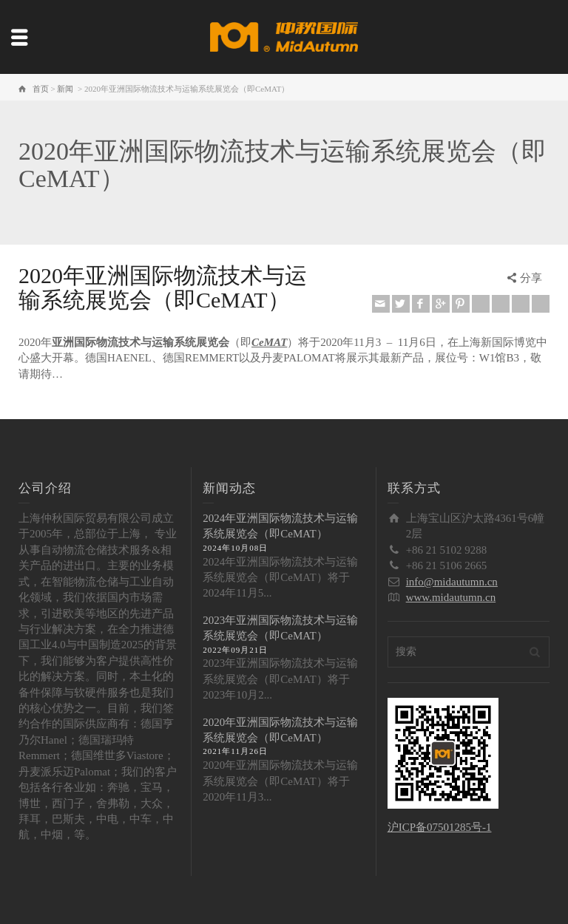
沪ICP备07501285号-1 (440, 827)
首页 (41, 89)
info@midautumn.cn (452, 582)
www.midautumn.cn (451, 597)
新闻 (65, 89)
